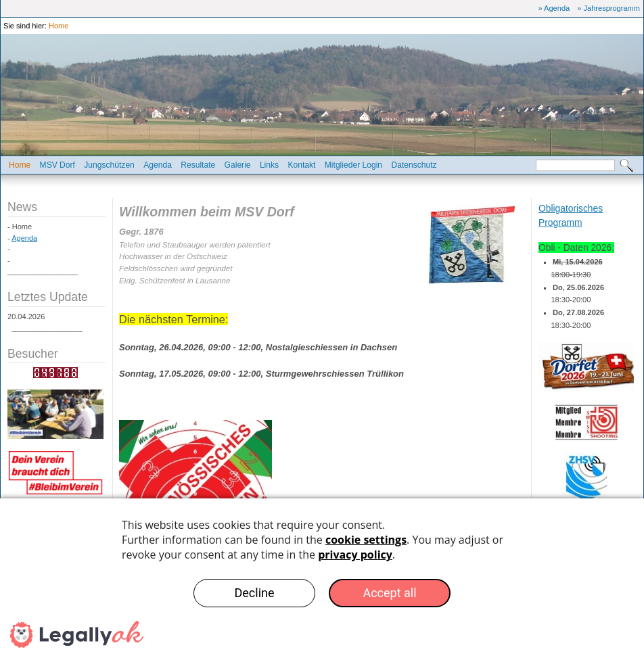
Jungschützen (109, 165)
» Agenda (554, 8)
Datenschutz (414, 165)
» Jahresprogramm (608, 8)
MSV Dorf (57, 165)
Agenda (158, 165)
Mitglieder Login (353, 165)
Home (59, 26)
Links (269, 165)
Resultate (198, 165)
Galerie (238, 165)
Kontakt (301, 165)
